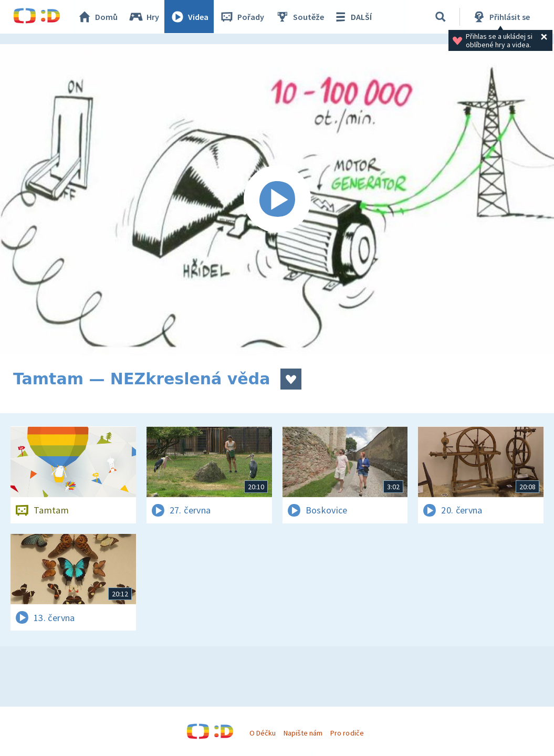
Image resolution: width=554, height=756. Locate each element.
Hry (144, 17)
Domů (98, 17)
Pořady (242, 17)
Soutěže (300, 17)
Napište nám (303, 733)
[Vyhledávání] (441, 17)
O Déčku (263, 733)
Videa (190, 17)
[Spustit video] (277, 200)
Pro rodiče (347, 733)
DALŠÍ (353, 17)
